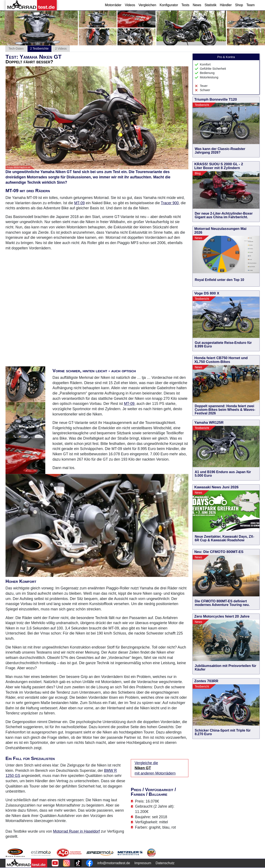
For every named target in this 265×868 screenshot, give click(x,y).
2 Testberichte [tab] (39, 49)
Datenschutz (165, 863)
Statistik (210, 5)
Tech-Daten (16, 49)
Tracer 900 (170, 203)
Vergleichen (147, 5)
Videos (130, 5)
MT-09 (79, 203)
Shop (239, 5)
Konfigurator (169, 5)
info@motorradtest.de (114, 863)
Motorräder (113, 5)
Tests (185, 5)
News (197, 5)
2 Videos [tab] (61, 49)
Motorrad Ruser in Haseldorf (77, 831)
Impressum (143, 863)
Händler (226, 5)
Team (251, 5)
